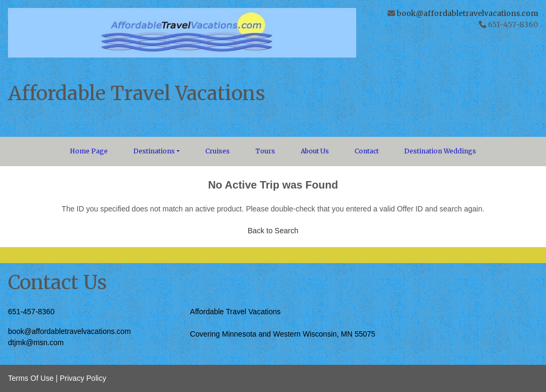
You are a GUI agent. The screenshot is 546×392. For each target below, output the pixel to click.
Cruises (218, 151)
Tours (265, 151)
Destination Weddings (440, 151)
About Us (315, 151)
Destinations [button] (154, 151)
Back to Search (273, 231)
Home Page (89, 151)
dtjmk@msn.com (36, 342)
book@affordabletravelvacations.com (467, 13)
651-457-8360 (31, 312)
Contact (367, 151)
